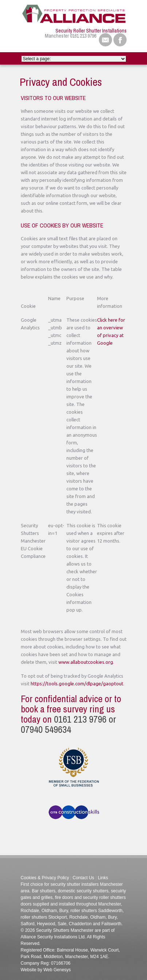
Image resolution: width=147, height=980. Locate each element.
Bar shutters (43, 891)
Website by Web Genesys (46, 970)
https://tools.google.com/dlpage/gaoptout (77, 684)
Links (103, 878)
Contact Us (83, 878)
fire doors (63, 897)
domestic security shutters (83, 891)
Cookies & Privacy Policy (45, 878)
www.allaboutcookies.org (86, 662)
